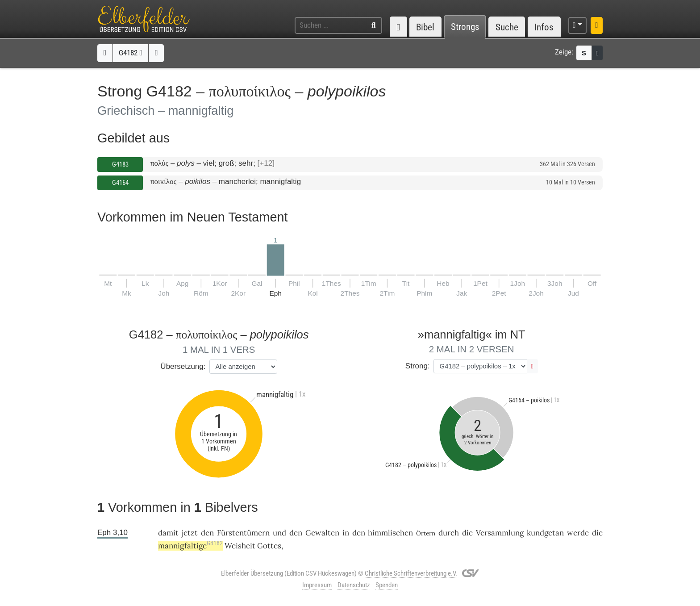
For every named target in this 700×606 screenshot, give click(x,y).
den (207, 533)
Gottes (269, 546)
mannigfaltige (190, 546)
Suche (507, 27)
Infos (544, 27)
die (467, 533)
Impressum (317, 585)
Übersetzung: (183, 366)
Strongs (465, 27)
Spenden (387, 585)
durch (449, 533)
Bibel (425, 27)
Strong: (418, 366)
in (346, 533)
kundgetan (545, 533)
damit (168, 533)
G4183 (120, 164)
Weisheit (240, 546)
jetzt (190, 533)
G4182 (130, 53)
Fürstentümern (243, 533)
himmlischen (390, 533)
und (279, 533)
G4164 (120, 183)
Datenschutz (354, 585)
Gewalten (322, 533)
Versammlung (500, 533)
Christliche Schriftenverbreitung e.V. (411, 573)
